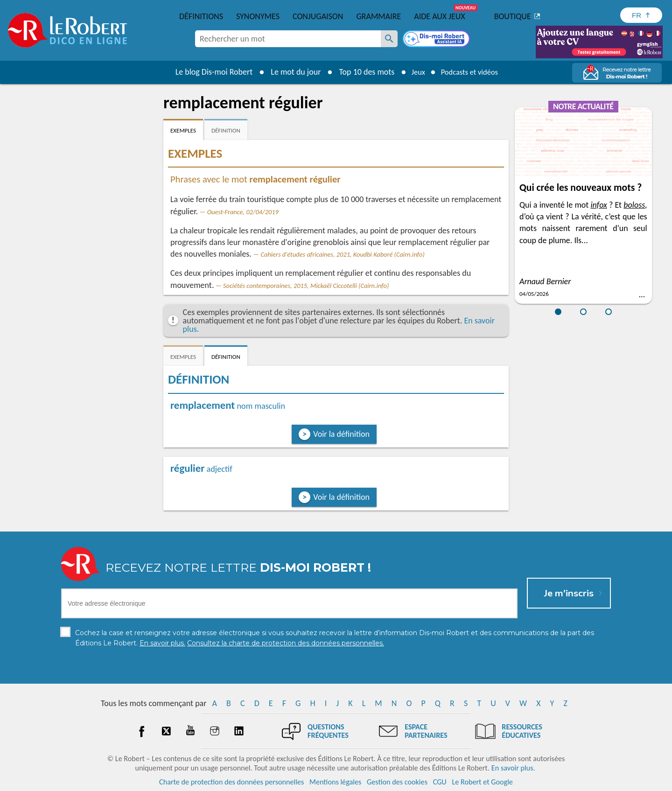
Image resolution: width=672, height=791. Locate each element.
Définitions (201, 16)
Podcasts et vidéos (471, 72)
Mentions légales (335, 781)
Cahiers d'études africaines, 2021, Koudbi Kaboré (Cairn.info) (342, 254)
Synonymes (258, 16)
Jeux (414, 72)
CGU (440, 781)
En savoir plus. (513, 767)
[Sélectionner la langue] (641, 15)
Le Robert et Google (482, 781)
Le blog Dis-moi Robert (208, 72)
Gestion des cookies (397, 781)
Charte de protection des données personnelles (231, 781)
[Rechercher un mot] (389, 39)
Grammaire (378, 16)
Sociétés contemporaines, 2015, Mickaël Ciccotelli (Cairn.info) (306, 286)
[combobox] (288, 39)
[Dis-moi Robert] (437, 40)
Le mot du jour (290, 72)
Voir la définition (341, 434)
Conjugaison (318, 16)
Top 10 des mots (361, 72)
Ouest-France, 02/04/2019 (243, 212)
